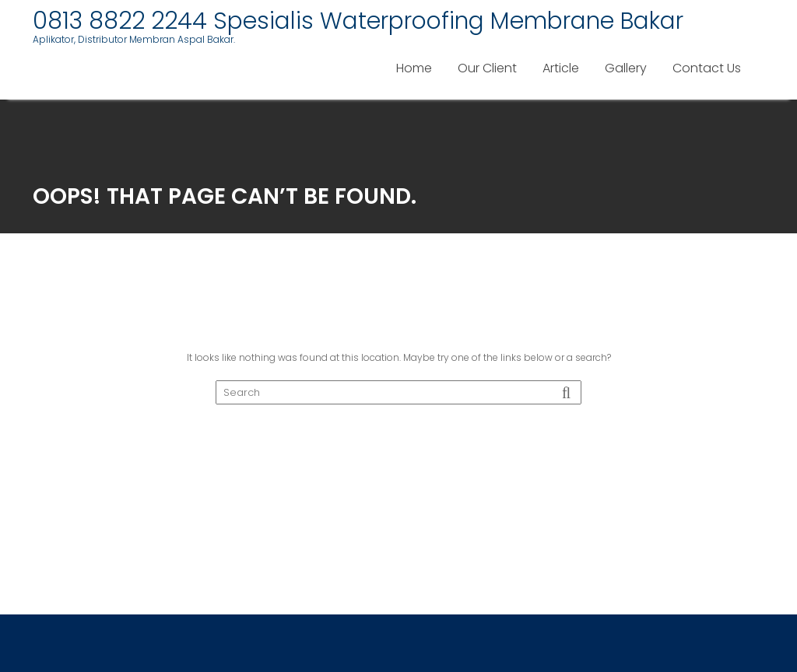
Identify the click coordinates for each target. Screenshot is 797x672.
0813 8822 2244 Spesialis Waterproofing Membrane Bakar (358, 21)
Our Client (487, 68)
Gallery (626, 68)
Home (414, 68)
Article (561, 68)
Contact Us (707, 68)
